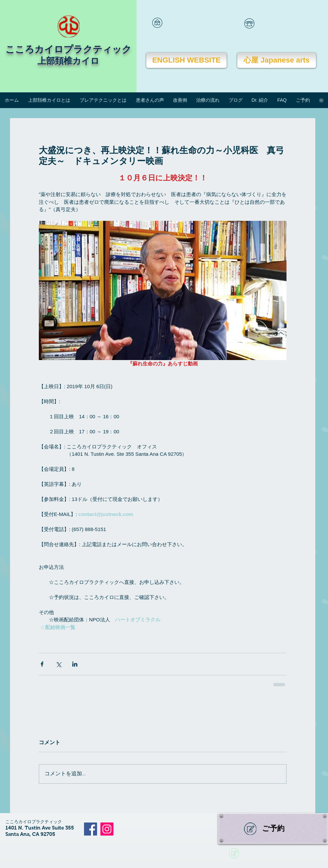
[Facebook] (91, 829)
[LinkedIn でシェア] (75, 664)
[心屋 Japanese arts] (277, 60)
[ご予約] (273, 829)
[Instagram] (107, 829)
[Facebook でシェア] (42, 664)
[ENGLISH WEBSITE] (186, 60)
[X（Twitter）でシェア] (58, 664)
